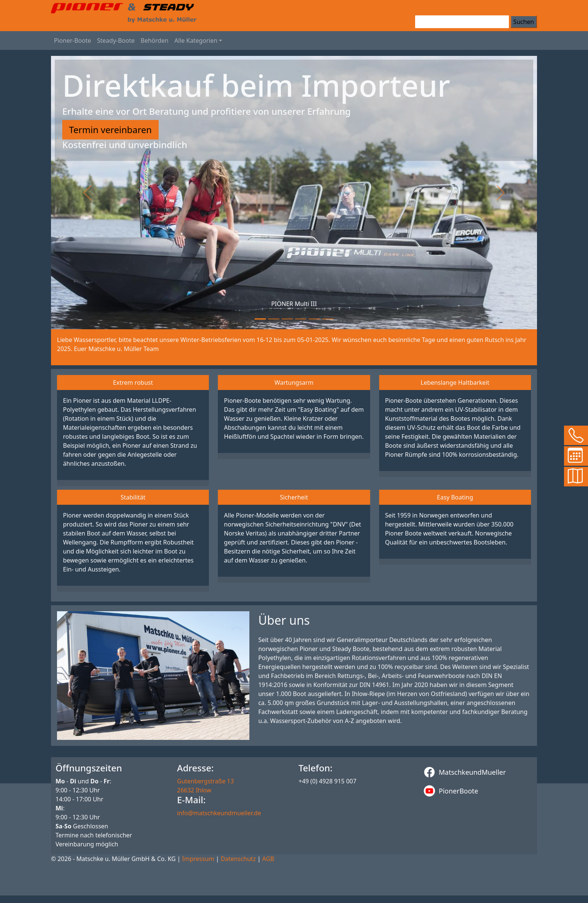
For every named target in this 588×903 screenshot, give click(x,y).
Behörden (154, 40)
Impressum (198, 859)
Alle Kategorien (196, 40)
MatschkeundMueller (465, 772)
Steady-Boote (116, 40)
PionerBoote (451, 791)
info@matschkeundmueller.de (219, 813)
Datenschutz (238, 859)
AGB (268, 859)
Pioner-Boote (73, 40)
